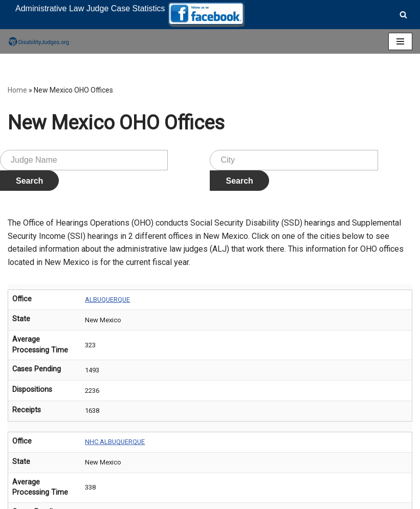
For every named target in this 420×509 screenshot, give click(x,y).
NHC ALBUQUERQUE (115, 442)
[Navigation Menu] (400, 41)
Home (17, 90)
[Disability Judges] (38, 41)
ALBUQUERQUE (107, 300)
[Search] (403, 15)
